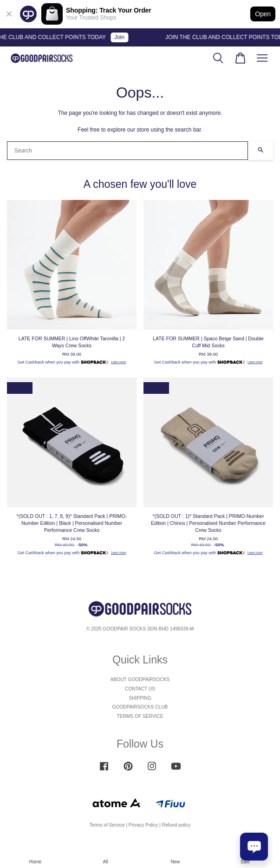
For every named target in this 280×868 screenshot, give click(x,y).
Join (122, 37)
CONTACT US (140, 689)
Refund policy (176, 825)
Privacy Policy (143, 825)
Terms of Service (107, 825)
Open (263, 14)
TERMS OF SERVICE (140, 716)
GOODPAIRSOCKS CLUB (140, 707)
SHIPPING (140, 698)
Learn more (118, 362)
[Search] (127, 151)
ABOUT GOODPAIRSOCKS (140, 679)
